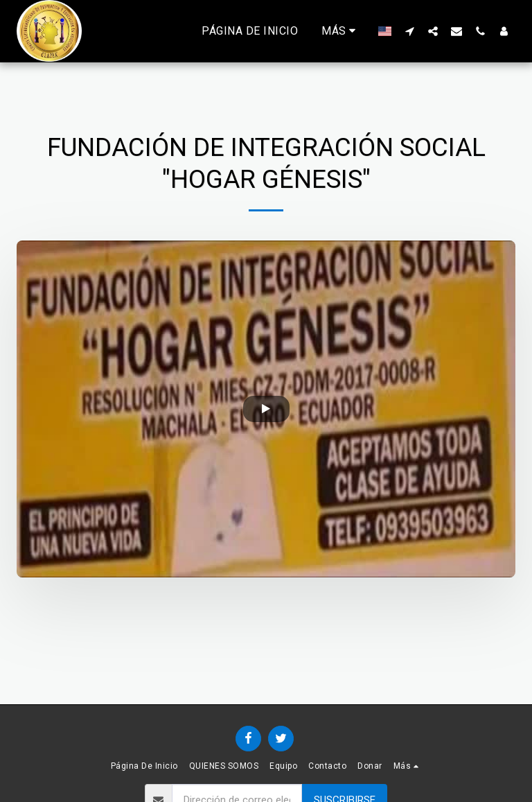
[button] (409, 31)
